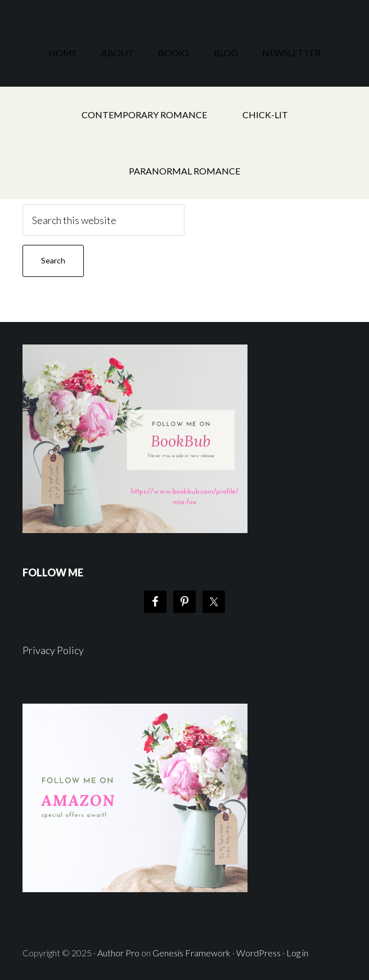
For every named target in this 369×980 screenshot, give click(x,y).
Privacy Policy (53, 650)
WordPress (258, 953)
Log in (297, 953)
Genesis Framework (192, 953)
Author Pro (118, 953)
